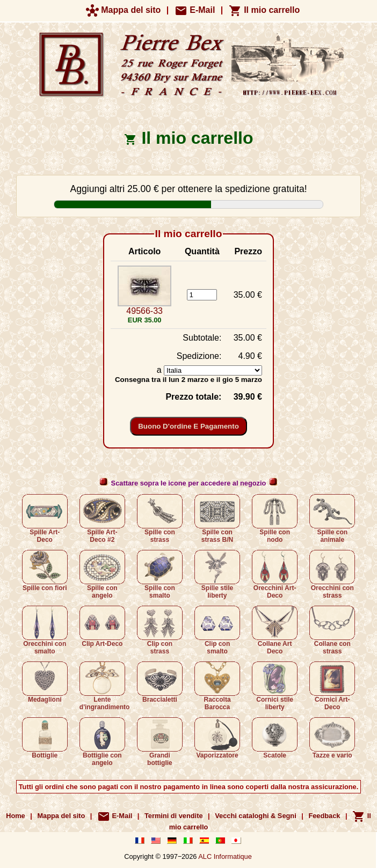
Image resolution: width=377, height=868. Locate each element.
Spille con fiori (45, 571)
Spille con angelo (102, 575)
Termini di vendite (174, 816)
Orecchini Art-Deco (275, 575)
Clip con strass (160, 630)
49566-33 (144, 311)
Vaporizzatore (217, 738)
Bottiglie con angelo (102, 742)
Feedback (324, 816)
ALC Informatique (225, 856)
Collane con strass (332, 630)
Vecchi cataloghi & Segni (255, 816)
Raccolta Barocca (217, 686)
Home (16, 816)
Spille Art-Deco (45, 519)
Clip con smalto (217, 630)
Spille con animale (332, 519)
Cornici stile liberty (275, 686)
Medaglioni (45, 682)
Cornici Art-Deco (332, 686)
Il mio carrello (264, 10)
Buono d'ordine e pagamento (189, 426)
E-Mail (195, 10)
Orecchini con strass (332, 575)
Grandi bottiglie (160, 742)
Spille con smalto (160, 575)
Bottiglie (45, 738)
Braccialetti (160, 682)
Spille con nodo (275, 519)
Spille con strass (160, 519)
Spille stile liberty (217, 575)
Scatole (275, 738)
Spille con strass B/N (217, 519)
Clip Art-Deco (102, 627)
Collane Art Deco (275, 630)
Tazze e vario (332, 738)
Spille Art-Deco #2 (102, 519)
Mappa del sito (124, 10)
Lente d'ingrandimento (105, 686)
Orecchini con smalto (45, 630)
